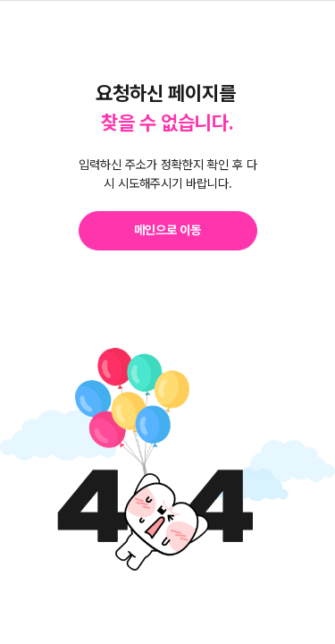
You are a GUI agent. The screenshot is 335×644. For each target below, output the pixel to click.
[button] (168, 231)
